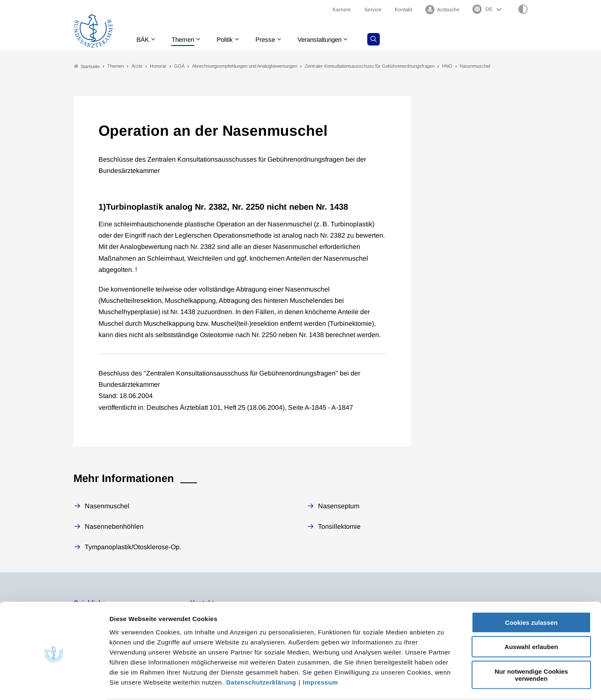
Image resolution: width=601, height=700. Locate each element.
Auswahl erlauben (531, 615)
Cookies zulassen (531, 590)
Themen (186, 39)
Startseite (87, 66)
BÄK (144, 39)
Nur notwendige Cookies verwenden (531, 642)
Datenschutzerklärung (261, 650)
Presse (272, 39)
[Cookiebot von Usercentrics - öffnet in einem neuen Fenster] (54, 684)
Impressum (320, 650)
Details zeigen (444, 684)
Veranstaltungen (329, 39)
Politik (230, 39)
